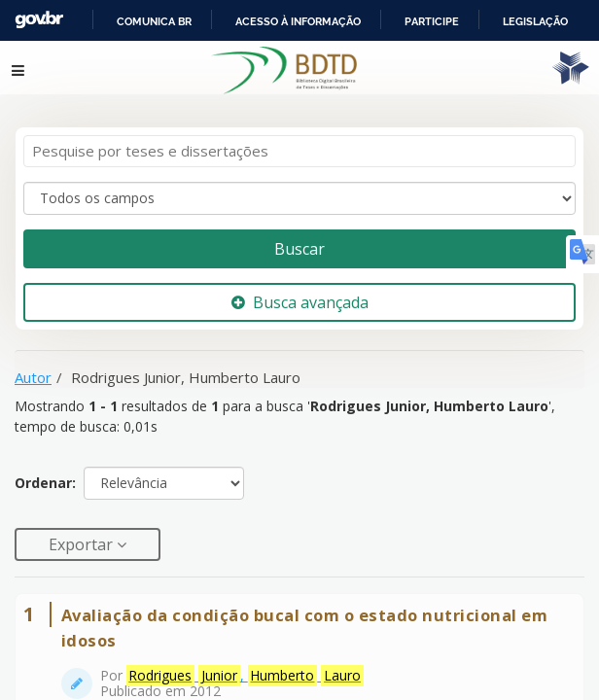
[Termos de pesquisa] (299, 140)
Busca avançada (300, 291)
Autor (33, 366)
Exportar (83, 533)
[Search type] (299, 187)
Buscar (299, 237)
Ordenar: (45, 472)
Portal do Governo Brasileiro (147, 20)
